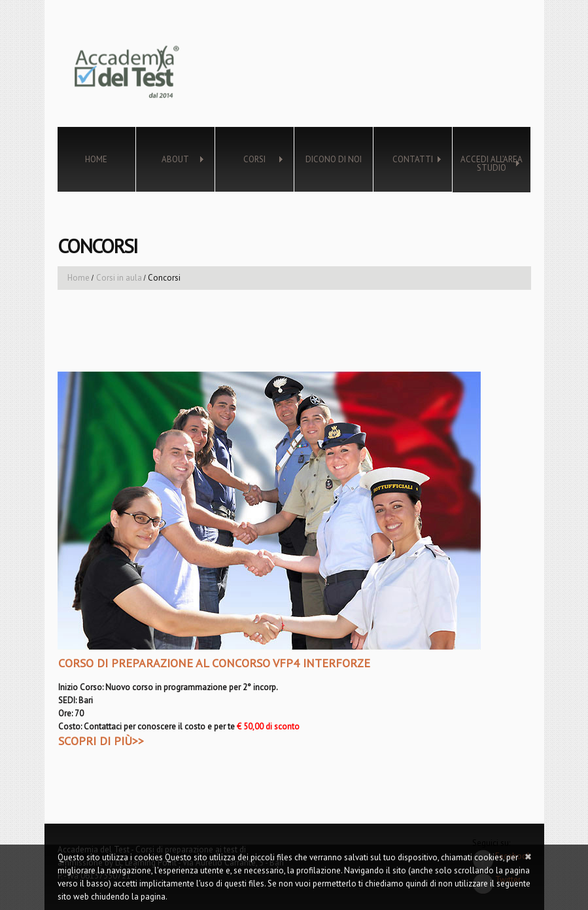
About (170, 160)
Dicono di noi (334, 159)
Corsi (249, 160)
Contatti (407, 160)
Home (96, 159)
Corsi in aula (119, 278)
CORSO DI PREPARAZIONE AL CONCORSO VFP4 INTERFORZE (214, 663)
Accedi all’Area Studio (488, 164)
